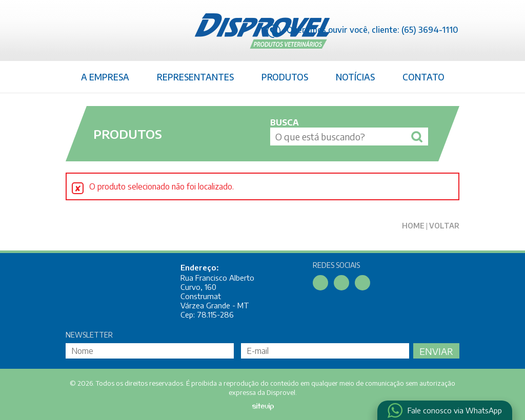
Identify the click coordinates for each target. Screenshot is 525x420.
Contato (423, 77)
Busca (285, 122)
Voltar (444, 226)
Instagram (362, 283)
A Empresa (105, 77)
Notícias (355, 77)
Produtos (285, 77)
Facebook (320, 283)
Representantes (195, 77)
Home (413, 226)
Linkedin (341, 283)
